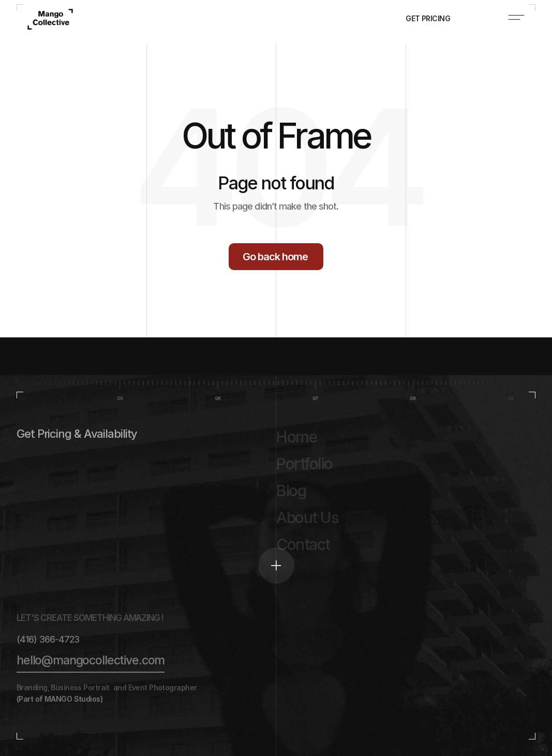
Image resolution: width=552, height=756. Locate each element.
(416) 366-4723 (48, 639)
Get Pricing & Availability (77, 434)
